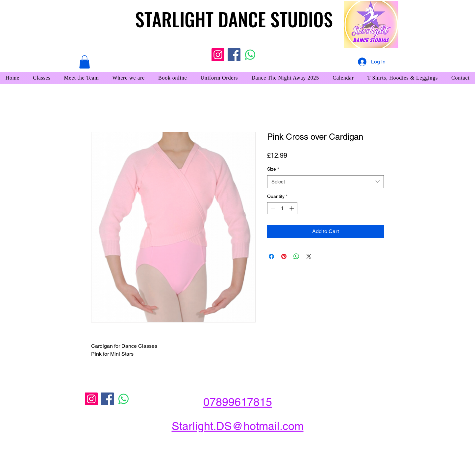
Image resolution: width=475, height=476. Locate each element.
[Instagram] (218, 55)
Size (273, 169)
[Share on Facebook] (271, 256)
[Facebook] (234, 55)
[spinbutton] (282, 208)
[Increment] (292, 208)
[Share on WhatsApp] (296, 256)
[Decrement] (272, 208)
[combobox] (325, 182)
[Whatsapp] (250, 55)
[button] (85, 62)
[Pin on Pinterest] (284, 256)
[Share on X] (309, 256)
